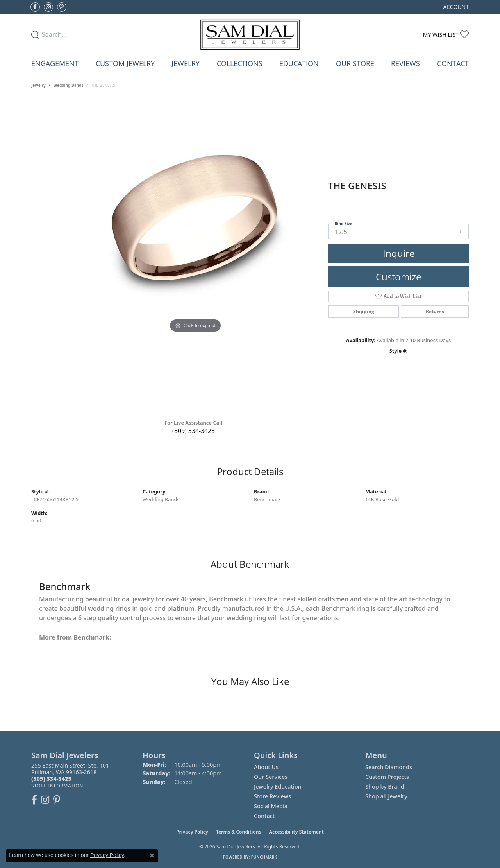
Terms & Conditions (239, 832)
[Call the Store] (51, 779)
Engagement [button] (55, 63)
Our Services (271, 777)
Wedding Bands (69, 85)
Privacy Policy (192, 832)
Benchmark (267, 499)
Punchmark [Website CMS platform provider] (264, 857)
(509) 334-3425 (194, 431)
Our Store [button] (355, 63)
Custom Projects (387, 777)
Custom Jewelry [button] (125, 63)
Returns (435, 311)
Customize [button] (398, 277)
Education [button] (299, 63)
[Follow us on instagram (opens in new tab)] (48, 7)
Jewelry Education (278, 786)
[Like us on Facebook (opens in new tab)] (35, 7)
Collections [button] (240, 63)
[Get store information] (57, 786)
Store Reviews (272, 796)
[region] (195, 256)
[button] (455, 7)
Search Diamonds (389, 767)
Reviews (405, 63)
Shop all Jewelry (386, 796)
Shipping (364, 311)
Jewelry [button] (186, 63)
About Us (266, 767)
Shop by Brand (385, 786)
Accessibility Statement (296, 832)
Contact (453, 63)
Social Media (271, 806)
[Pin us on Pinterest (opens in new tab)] (62, 7)
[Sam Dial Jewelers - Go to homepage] (250, 35)
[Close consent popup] (152, 855)
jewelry (38, 85)
